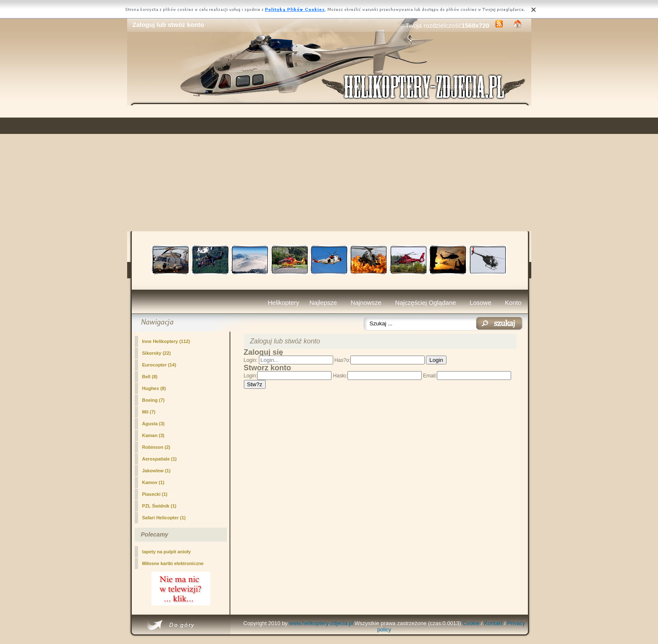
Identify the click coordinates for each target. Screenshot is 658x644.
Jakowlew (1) (157, 471)
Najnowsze (366, 302)
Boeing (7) (154, 400)
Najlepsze (323, 302)
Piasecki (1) (155, 494)
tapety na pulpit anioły (167, 552)
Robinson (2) (156, 447)
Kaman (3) (153, 435)
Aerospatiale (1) (160, 459)
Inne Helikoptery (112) (166, 341)
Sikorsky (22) (157, 353)
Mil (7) (149, 412)
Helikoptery (283, 302)
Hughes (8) (154, 388)
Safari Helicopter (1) (164, 518)
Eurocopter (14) (159, 365)
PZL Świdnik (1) (159, 506)
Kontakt (493, 623)
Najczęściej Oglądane (425, 302)
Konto (513, 302)
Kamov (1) (153, 482)
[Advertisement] (329, 168)
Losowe (480, 302)
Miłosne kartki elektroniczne (173, 563)
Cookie (471, 623)
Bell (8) (150, 377)
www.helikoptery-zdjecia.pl (321, 623)
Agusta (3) (154, 424)
